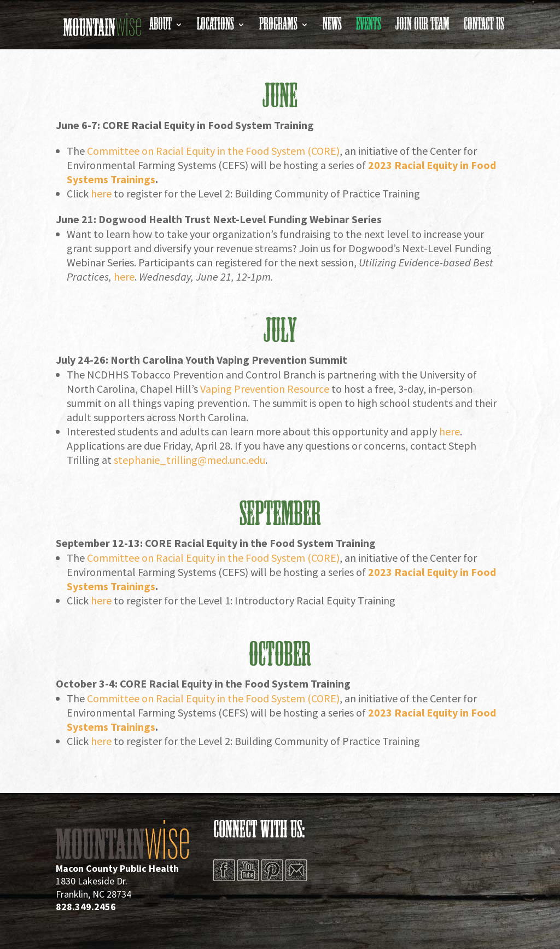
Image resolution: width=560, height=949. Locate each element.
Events (369, 28)
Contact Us (484, 28)
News (332, 28)
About (161, 28)
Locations (215, 28)
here (124, 276)
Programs (278, 28)
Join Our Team (422, 28)
